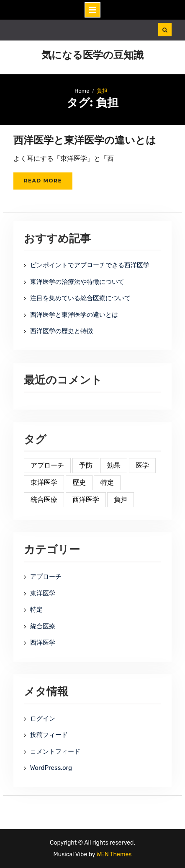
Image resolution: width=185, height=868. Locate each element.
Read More (43, 181)
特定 (36, 610)
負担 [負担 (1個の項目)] (121, 500)
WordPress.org (51, 768)
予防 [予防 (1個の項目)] (86, 465)
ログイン (43, 719)
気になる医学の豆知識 (92, 55)
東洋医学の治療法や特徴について (77, 282)
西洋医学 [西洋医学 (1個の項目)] (86, 500)
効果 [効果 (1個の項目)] (114, 465)
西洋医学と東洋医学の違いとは (85, 140)
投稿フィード (49, 735)
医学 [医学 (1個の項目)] (142, 465)
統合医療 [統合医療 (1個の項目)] (44, 500)
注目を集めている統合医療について (80, 298)
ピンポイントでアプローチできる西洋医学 (90, 265)
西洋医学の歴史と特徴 (62, 331)
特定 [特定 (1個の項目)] (107, 482)
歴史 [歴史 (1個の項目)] (79, 482)
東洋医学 (43, 593)
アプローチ (46, 577)
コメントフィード (55, 752)
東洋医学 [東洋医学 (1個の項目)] (44, 482)
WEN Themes (114, 854)
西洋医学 (43, 643)
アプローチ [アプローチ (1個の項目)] (47, 465)
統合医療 (43, 626)
